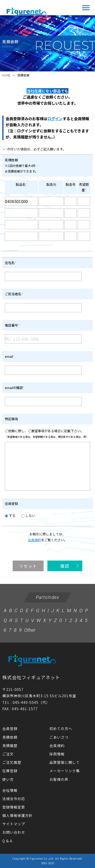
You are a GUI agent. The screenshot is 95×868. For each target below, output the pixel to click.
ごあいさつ (59, 737)
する (10, 515)
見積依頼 (10, 737)
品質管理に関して (65, 762)
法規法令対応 (14, 799)
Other (30, 630)
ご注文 (8, 754)
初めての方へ (61, 728)
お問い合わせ (14, 832)
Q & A (7, 841)
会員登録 (10, 728)
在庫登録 (10, 771)
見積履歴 (10, 746)
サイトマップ (14, 824)
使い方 (8, 779)
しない (28, 515)
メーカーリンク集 (65, 771)
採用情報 (57, 754)
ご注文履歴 (12, 762)
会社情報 (10, 790)
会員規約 (34, 540)
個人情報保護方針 (17, 815)
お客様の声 (59, 779)
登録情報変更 (14, 807)
